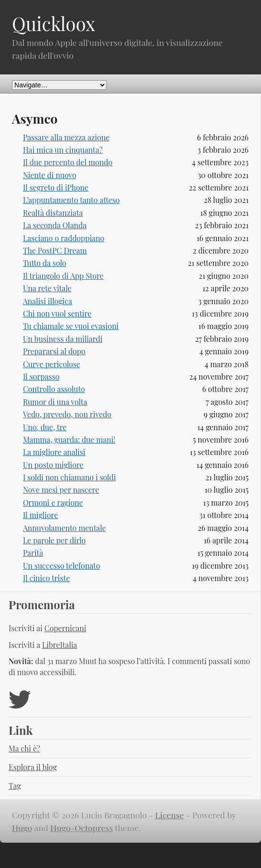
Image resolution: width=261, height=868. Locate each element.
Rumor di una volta (55, 402)
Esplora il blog (33, 767)
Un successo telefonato (61, 566)
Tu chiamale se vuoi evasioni (71, 326)
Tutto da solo (45, 263)
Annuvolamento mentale (65, 528)
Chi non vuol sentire (57, 313)
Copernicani (65, 628)
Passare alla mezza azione (66, 137)
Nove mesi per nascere (61, 490)
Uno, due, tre (45, 427)
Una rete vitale (47, 288)
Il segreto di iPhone (56, 187)
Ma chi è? (24, 748)
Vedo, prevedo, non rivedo (67, 414)
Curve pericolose (52, 364)
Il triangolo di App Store (63, 276)
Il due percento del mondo (68, 162)
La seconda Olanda (55, 225)
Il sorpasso (41, 376)
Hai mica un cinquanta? (63, 150)
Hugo (22, 828)
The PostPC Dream (55, 250)
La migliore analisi (54, 452)
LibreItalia (60, 645)
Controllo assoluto (54, 389)
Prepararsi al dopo (54, 351)
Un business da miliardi (63, 339)
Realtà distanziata (53, 213)
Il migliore (40, 515)
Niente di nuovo (50, 175)
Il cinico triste (46, 578)
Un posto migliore (53, 465)
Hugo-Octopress (82, 828)
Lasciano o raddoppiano (64, 238)
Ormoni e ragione (53, 503)
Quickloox (54, 23)
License (170, 815)
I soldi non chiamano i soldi (69, 477)
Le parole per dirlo (54, 540)
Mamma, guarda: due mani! (69, 439)
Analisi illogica (48, 301)
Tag (15, 786)
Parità (33, 553)
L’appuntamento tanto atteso (71, 200)
